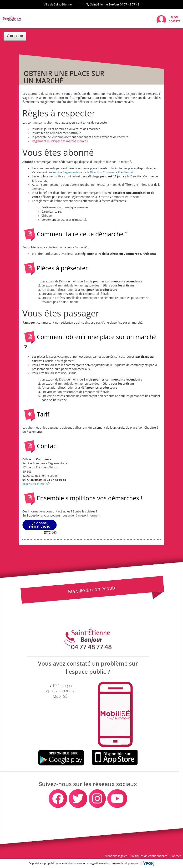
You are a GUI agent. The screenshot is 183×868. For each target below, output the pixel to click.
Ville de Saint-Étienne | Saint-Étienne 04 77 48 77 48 (92, 4)
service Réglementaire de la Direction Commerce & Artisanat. (93, 172)
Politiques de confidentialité (149, 856)
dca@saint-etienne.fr (36, 484)
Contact (175, 856)
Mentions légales (116, 856)
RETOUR (15, 36)
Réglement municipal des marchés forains (60, 141)
